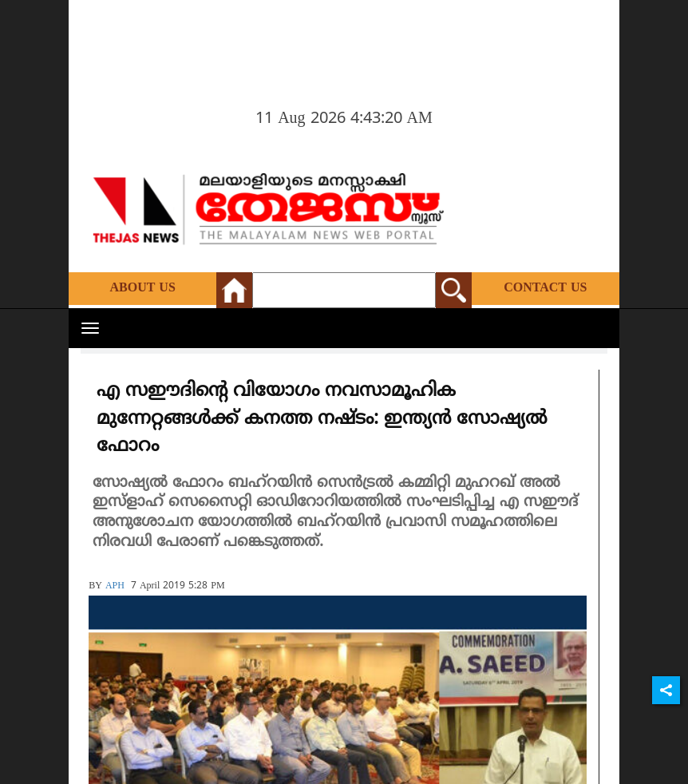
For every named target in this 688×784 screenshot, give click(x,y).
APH (115, 586)
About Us (142, 288)
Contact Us (545, 288)
